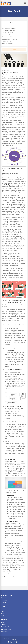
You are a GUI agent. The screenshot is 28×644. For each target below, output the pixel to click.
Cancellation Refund (6, 629)
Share (14, 50)
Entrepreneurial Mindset (8, 37)
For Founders (4, 598)
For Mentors (4, 600)
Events (3, 614)
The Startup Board (16, 638)
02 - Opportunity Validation (9, 28)
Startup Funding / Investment (10, 39)
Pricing (3, 611)
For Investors (4, 602)
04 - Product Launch (7, 33)
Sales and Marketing (8, 44)
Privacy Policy (4, 631)
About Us (3, 622)
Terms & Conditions (6, 627)
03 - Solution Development (9, 30)
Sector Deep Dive (7, 41)
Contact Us (4, 625)
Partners (3, 609)
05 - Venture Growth (7, 35)
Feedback (3, 616)
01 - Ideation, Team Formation (10, 26)
